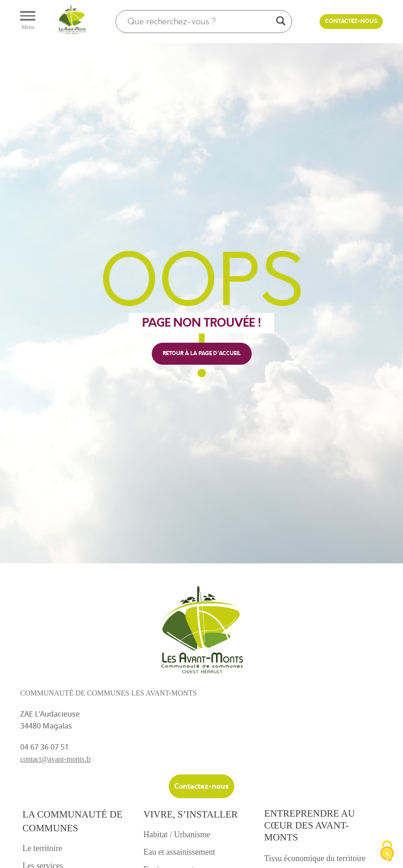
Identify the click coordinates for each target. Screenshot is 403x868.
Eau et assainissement (179, 852)
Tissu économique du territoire (315, 858)
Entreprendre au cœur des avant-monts (309, 825)
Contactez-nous (351, 21)
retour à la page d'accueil (202, 353)
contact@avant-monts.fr (56, 759)
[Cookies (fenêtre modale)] (387, 852)
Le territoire (42, 848)
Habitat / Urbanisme (177, 835)
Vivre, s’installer (191, 814)
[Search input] (200, 22)
